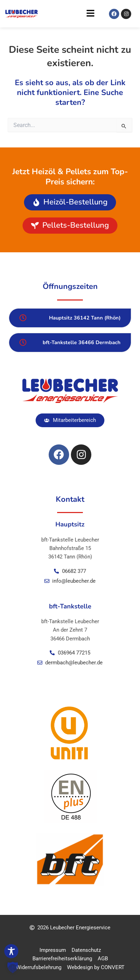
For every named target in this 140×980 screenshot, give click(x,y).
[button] (68, 15)
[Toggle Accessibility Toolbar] (11, 951)
